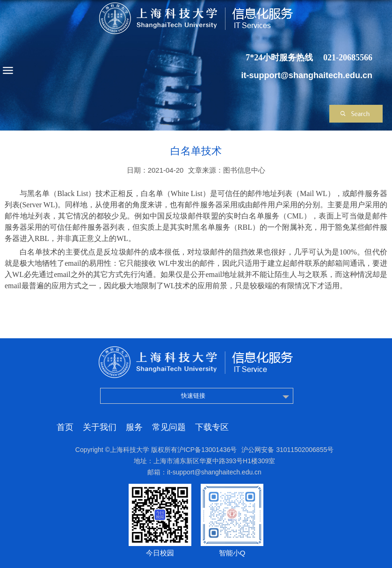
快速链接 (193, 396)
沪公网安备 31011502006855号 (287, 450)
